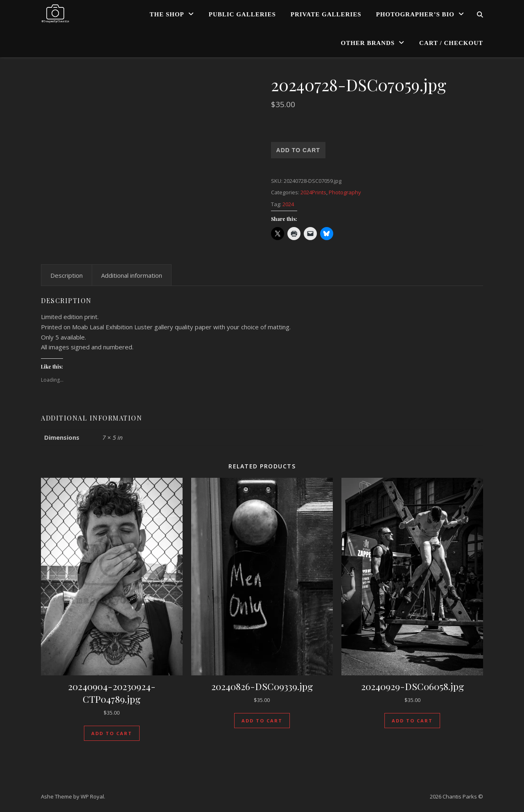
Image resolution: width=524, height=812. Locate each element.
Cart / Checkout (451, 43)
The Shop (167, 14)
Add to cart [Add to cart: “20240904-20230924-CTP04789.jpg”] (112, 733)
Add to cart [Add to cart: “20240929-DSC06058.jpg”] (412, 721)
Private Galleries (326, 14)
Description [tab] (67, 275)
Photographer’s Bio (416, 14)
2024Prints (313, 192)
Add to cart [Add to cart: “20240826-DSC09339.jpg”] (262, 721)
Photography (345, 192)
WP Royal (92, 796)
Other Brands (368, 43)
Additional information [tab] (132, 275)
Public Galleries (242, 14)
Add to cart (298, 150)
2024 (288, 204)
